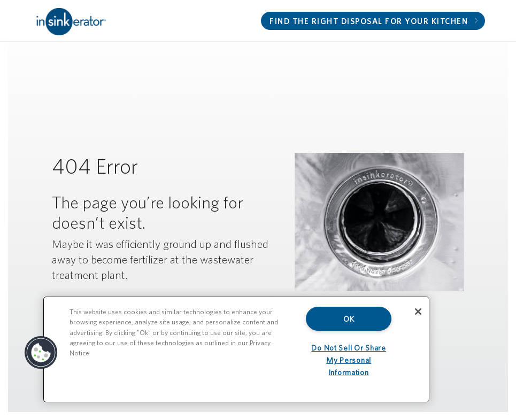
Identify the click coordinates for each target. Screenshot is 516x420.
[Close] (418, 312)
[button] (41, 353)
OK (349, 319)
